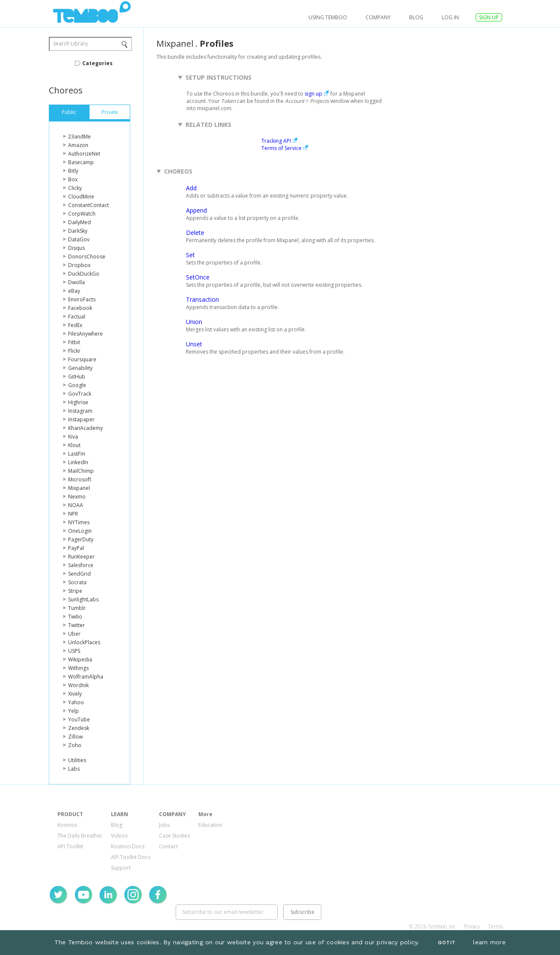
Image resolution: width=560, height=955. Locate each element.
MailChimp (81, 471)
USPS (74, 651)
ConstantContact (88, 205)
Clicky (75, 188)
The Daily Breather (80, 836)
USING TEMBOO (328, 17)
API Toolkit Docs (131, 857)
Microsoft (80, 479)
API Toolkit (70, 846)
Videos (119, 836)
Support (121, 868)
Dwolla (76, 282)
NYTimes (79, 522)
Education (210, 825)
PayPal (76, 548)
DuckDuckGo (84, 274)
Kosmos (67, 825)
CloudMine (81, 197)
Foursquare (82, 359)
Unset (194, 344)
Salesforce (81, 565)
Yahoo (76, 702)
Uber (74, 634)
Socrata (77, 582)
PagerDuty (81, 539)
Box (73, 179)
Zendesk (79, 728)
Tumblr (77, 608)
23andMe (79, 137)
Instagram (80, 411)
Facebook (80, 308)
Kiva (73, 437)
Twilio (75, 617)
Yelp (73, 711)
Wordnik (78, 685)
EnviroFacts (82, 299)
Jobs (164, 825)
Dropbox (79, 265)
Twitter (76, 625)
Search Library (70, 44)
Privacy (472, 926)
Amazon (78, 145)
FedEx (75, 325)
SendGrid (79, 574)
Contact (168, 846)
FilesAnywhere (85, 334)
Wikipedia (80, 659)
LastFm (77, 454)
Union (194, 322)
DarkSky (78, 231)
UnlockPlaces (84, 642)
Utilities (77, 760)
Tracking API (276, 141)
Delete (195, 233)
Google (77, 385)
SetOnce (198, 277)
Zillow (75, 737)
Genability (80, 368)
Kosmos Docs (128, 846)
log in (450, 17)
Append (196, 210)
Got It (446, 943)
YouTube (79, 719)
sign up (313, 94)
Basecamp (81, 162)
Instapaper (81, 419)
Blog (416, 17)
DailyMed (79, 222)
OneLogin (80, 531)
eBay (74, 291)
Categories (97, 63)
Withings (78, 668)
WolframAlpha (86, 677)
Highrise (78, 402)
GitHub (77, 377)
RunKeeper (81, 557)
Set (190, 255)
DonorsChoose (87, 257)
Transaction (202, 299)
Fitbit (74, 342)
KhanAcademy (85, 428)
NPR (73, 514)
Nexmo (77, 497)
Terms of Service (281, 148)
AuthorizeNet (84, 154)
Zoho (75, 745)
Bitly (73, 171)
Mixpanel (79, 488)
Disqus (76, 248)
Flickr (74, 351)
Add (191, 188)
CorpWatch (82, 214)
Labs (74, 769)
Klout (74, 445)
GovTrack (80, 394)
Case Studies (174, 836)
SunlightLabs (83, 599)
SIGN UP (489, 17)
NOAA (76, 505)
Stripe (75, 591)
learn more (489, 942)
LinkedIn (78, 462)
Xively (75, 694)
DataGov (79, 239)
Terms (496, 926)
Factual (77, 317)
